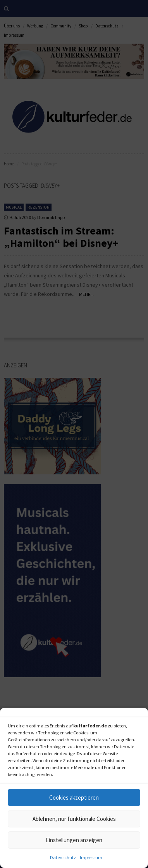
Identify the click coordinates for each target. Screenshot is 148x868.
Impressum (91, 857)
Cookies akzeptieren (74, 798)
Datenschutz (63, 857)
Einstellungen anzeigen (74, 840)
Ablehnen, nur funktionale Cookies (74, 819)
